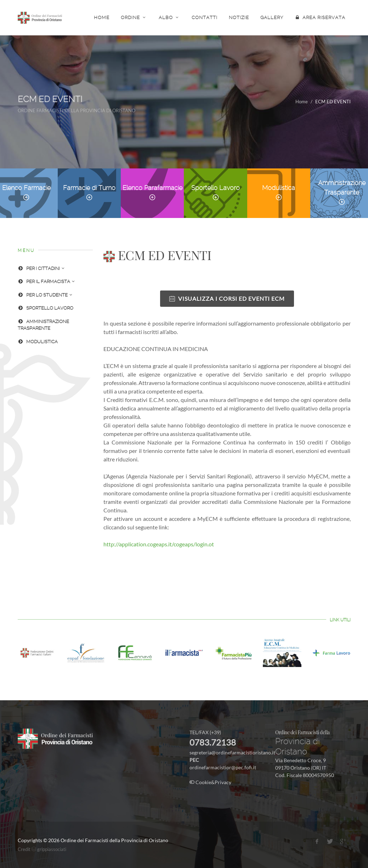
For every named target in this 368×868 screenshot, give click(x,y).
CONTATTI (205, 18)
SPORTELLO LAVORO (46, 308)
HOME (102, 18)
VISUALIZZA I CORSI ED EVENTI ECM (227, 298)
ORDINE (134, 17)
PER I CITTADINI (41, 268)
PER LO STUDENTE (45, 295)
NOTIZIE (239, 18)
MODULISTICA (38, 342)
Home (302, 102)
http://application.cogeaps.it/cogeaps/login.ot (159, 544)
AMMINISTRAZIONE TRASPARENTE (43, 324)
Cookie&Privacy (210, 782)
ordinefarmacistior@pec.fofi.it (223, 767)
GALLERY (272, 18)
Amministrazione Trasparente (342, 192)
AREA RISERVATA (320, 17)
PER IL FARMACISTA (46, 281)
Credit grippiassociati (42, 849)
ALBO (169, 17)
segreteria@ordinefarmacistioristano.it (232, 752)
